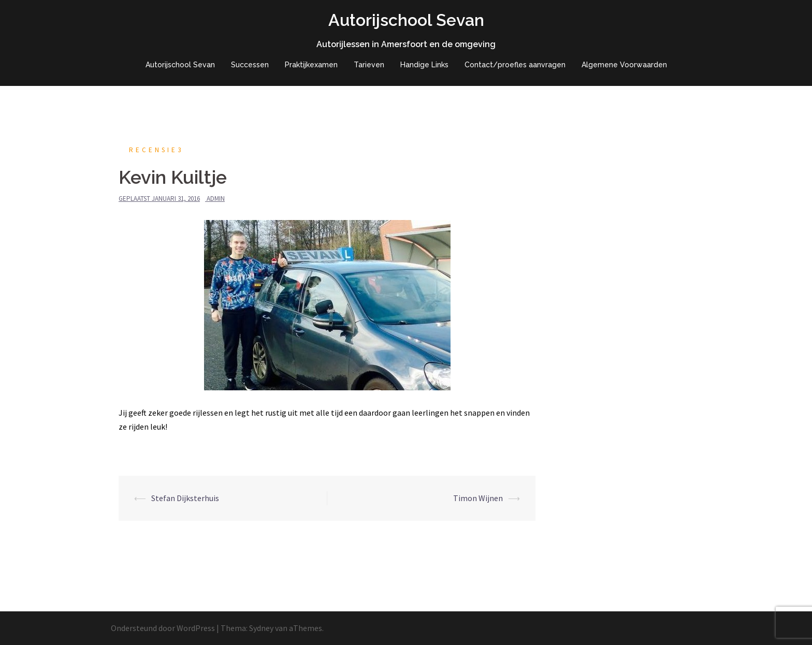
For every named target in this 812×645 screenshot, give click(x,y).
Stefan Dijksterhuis (185, 498)
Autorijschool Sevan (406, 20)
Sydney (261, 628)
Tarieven (369, 65)
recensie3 (156, 150)
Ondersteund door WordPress (163, 628)
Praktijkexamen (311, 65)
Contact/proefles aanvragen (515, 65)
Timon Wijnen (478, 498)
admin (216, 199)
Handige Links (424, 65)
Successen (250, 65)
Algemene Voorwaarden (624, 65)
